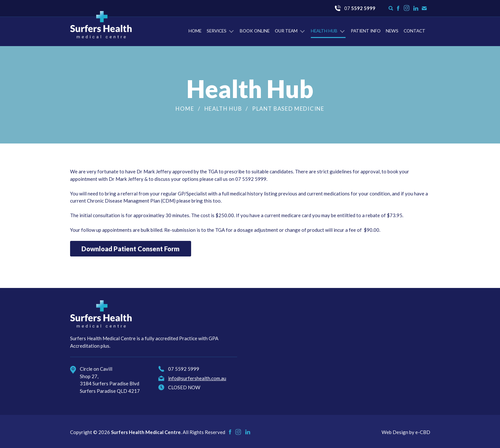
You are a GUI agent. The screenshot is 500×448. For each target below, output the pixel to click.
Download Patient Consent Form (130, 249)
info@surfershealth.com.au (197, 378)
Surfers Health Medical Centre (101, 25)
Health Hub (324, 31)
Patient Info (366, 31)
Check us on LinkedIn (416, 8)
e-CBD (423, 432)
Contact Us (424, 8)
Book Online (255, 31)
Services (217, 31)
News (392, 31)
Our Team (286, 31)
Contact (415, 31)
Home (195, 31)
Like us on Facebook (398, 8)
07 (360, 8)
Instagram (407, 11)
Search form (391, 8)
